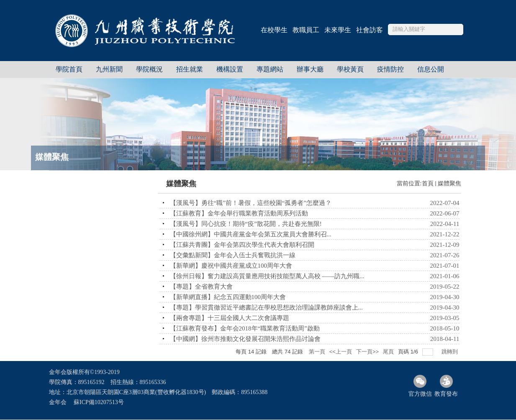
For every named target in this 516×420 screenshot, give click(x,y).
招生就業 (190, 69)
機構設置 (230, 69)
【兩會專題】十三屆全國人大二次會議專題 (230, 318)
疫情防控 (390, 69)
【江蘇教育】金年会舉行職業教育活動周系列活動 (239, 213)
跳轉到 (451, 352)
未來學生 (338, 30)
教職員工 (306, 30)
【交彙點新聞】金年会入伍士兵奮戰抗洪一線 (233, 255)
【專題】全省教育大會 (201, 287)
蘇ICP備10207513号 (99, 402)
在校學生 (274, 30)
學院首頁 (69, 69)
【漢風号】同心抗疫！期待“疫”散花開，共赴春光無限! (246, 224)
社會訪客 (370, 30)
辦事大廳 (310, 69)
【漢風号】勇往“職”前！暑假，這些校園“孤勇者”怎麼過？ (251, 203)
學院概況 (149, 69)
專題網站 (270, 69)
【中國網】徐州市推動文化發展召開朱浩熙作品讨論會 (245, 339)
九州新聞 (109, 69)
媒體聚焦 (449, 183)
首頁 (428, 183)
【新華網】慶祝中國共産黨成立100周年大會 (231, 266)
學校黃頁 (350, 69)
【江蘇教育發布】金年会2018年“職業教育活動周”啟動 (245, 328)
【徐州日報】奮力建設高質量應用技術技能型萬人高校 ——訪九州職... (267, 276)
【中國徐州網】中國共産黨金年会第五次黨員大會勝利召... (251, 234)
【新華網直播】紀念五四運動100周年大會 (228, 297)
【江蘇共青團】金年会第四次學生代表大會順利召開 (242, 245)
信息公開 (431, 69)
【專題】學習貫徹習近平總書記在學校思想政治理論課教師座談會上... (266, 307)
